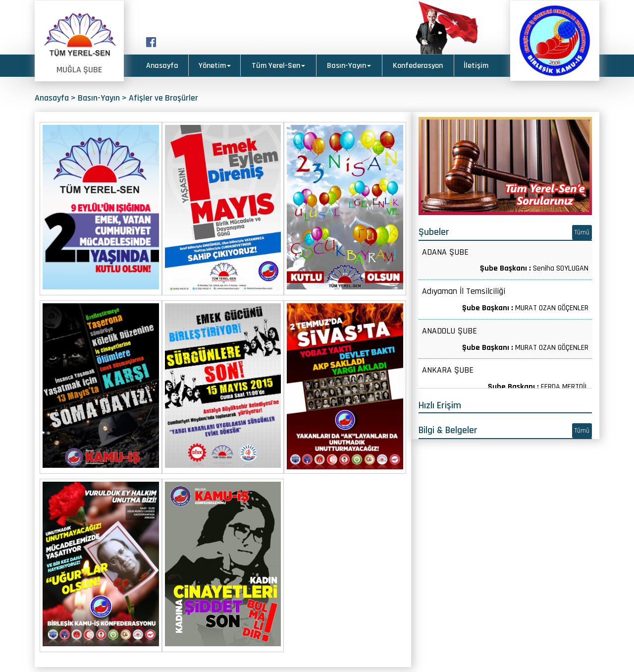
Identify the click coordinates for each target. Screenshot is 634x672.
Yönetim (215, 66)
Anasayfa (162, 66)
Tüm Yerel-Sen (278, 66)
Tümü (582, 232)
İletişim (476, 66)
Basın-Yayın (349, 66)
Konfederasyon (418, 66)
